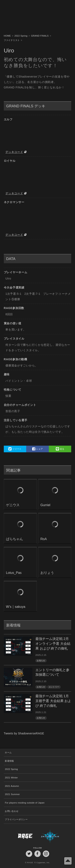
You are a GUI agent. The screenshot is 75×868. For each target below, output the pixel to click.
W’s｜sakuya (16, 607)
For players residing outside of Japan (25, 803)
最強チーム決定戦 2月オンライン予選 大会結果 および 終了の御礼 (53, 644)
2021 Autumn (12, 786)
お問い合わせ (12, 811)
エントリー (54, 687)
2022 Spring (11, 769)
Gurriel (45, 505)
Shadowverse (54, 836)
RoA (44, 539)
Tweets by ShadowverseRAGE (24, 733)
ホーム (8, 752)
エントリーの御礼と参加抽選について (52, 672)
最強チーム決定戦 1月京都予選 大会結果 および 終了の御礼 (53, 701)
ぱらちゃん (14, 539)
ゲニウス (13, 505)
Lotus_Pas (14, 573)
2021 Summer (12, 794)
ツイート (15, 449)
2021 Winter (11, 778)
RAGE (21, 836)
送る (60, 449)
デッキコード (14, 152)
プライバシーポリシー (16, 819)
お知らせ (41, 661)
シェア (38, 449)
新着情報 (9, 761)
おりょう (47, 573)
